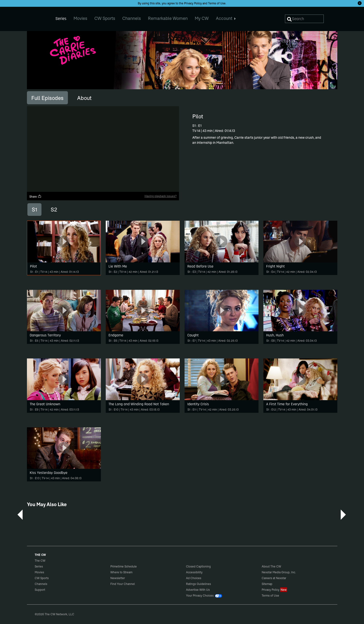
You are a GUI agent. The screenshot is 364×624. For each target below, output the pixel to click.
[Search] (304, 19)
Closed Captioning (198, 566)
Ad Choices (194, 578)
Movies (39, 572)
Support (40, 590)
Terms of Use (217, 3)
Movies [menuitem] (80, 18)
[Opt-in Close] (360, 3)
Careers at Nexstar (274, 578)
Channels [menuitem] (132, 18)
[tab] (47, 98)
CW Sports (42, 578)
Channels (41, 584)
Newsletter (118, 578)
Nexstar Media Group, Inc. (279, 572)
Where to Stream (121, 572)
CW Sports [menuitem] (105, 18)
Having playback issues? (161, 196)
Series (39, 566)
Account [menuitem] (226, 18)
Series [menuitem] (61, 19)
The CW (37, 17)
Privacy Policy (193, 3)
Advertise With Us (198, 590)
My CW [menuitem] (202, 18)
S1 (34, 210)
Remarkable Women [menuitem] (168, 18)
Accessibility (194, 572)
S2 (54, 210)
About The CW (271, 566)
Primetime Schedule (124, 566)
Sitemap (267, 584)
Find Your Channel (123, 584)
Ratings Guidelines (198, 584)
